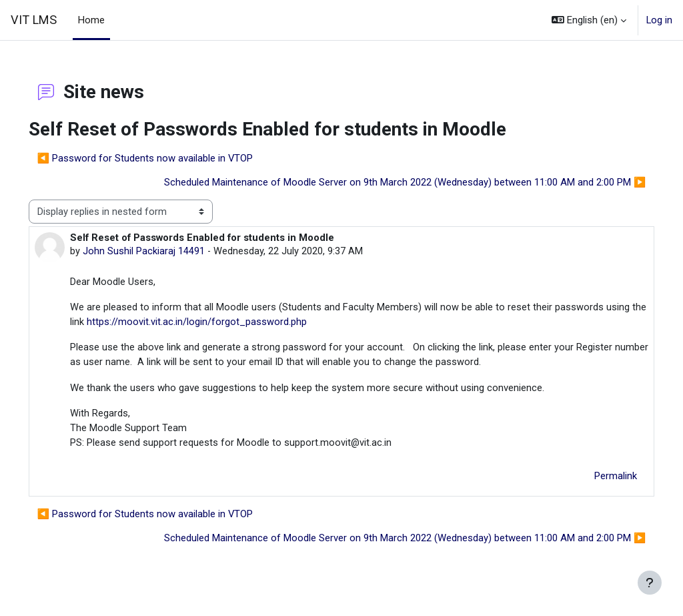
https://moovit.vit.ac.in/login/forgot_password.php (258, 323)
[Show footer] (650, 583)
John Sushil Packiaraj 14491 (162, 252)
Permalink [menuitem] (597, 478)
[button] (589, 20)
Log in (659, 20)
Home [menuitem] (91, 20)
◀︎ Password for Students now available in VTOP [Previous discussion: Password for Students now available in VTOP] (164, 158)
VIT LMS (34, 20)
